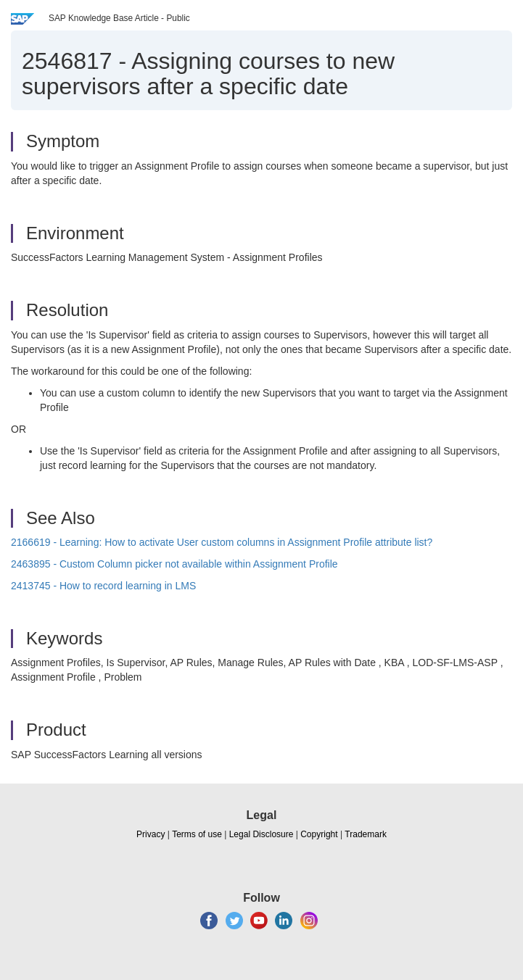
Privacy (151, 834)
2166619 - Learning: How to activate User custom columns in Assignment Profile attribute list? (222, 542)
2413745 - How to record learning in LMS (103, 586)
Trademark (366, 834)
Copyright (319, 834)
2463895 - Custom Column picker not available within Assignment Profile (174, 564)
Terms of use (197, 834)
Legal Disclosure (261, 834)
